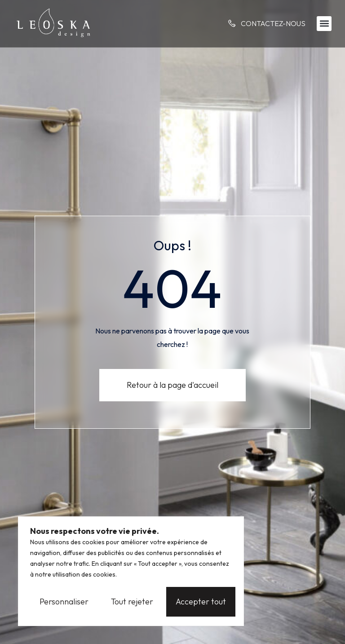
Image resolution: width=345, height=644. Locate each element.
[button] (324, 24)
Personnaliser (64, 602)
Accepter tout (201, 602)
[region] (131, 571)
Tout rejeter (132, 602)
